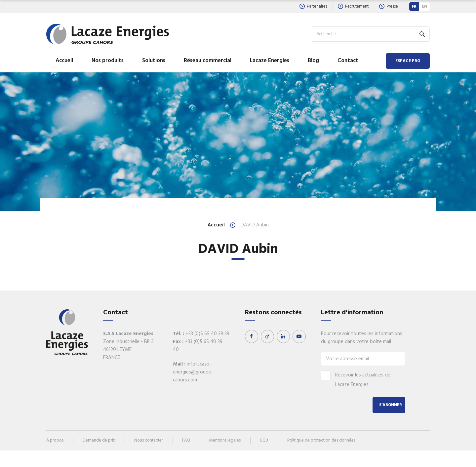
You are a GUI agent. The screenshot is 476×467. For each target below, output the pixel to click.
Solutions (154, 61)
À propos (55, 440)
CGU (264, 440)
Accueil (64, 61)
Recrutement (353, 6)
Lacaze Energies (270, 61)
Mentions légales (225, 440)
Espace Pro (408, 61)
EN (424, 7)
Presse (389, 6)
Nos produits (108, 61)
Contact (348, 61)
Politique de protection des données (321, 440)
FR (414, 7)
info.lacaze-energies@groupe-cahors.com (193, 372)
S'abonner (391, 405)
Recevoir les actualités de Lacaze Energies (356, 380)
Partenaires (313, 6)
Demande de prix (99, 440)
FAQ (186, 440)
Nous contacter (149, 440)
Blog (313, 61)
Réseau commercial (208, 61)
